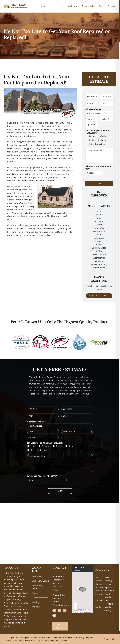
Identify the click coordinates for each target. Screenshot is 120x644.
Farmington (110, 584)
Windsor (109, 607)
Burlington (99, 221)
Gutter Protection (97, 144)
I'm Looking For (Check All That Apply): (98, 132)
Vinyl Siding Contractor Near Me (27, 641)
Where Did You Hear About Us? (98, 168)
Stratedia (68, 637)
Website (58, 637)
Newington (110, 591)
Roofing (92, 140)
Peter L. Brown (46, 637)
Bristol (99, 218)
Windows (104, 136)
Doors (104, 140)
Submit (99, 184)
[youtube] (65, 610)
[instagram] (59, 610)
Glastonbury (99, 231)
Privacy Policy (110, 639)
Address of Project (95, 109)
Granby (99, 235)
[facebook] (54, 610)
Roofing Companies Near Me (55, 641)
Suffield (99, 601)
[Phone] (92, 103)
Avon (99, 211)
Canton (99, 225)
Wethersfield (101, 607)
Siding (91, 136)
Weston (99, 215)
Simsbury (100, 594)
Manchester (99, 238)
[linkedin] (54, 616)
